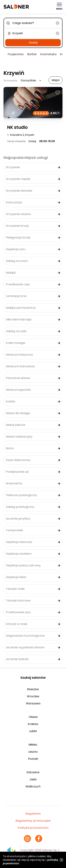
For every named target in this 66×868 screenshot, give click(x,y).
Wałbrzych (33, 786)
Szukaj (33, 42)
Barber (32, 54)
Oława (33, 717)
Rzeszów (33, 689)
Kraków (33, 724)
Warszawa (33, 703)
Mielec (33, 745)
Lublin (33, 731)
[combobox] (33, 23)
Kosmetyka (48, 54)
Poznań (33, 759)
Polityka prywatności (33, 828)
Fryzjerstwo (16, 54)
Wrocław (33, 696)
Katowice (33, 772)
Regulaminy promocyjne (33, 821)
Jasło (33, 779)
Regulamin (33, 814)
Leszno (33, 752)
